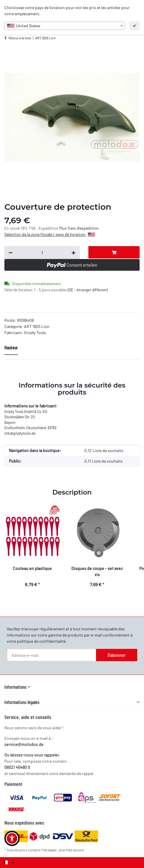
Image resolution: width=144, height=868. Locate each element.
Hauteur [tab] (11, 347)
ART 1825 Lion (37, 326)
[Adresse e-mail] (52, 655)
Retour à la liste (20, 38)
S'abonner (116, 655)
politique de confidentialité (41, 641)
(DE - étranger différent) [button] (88, 290)
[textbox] (65, 26)
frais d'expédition (83, 228)
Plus (63, 228)
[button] (17, 687)
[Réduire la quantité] (11, 253)
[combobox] (65, 26)
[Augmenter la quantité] (73, 253)
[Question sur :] (42, 253)
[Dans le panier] (114, 252)
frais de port (75, 850)
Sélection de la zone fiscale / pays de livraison (50, 234)
